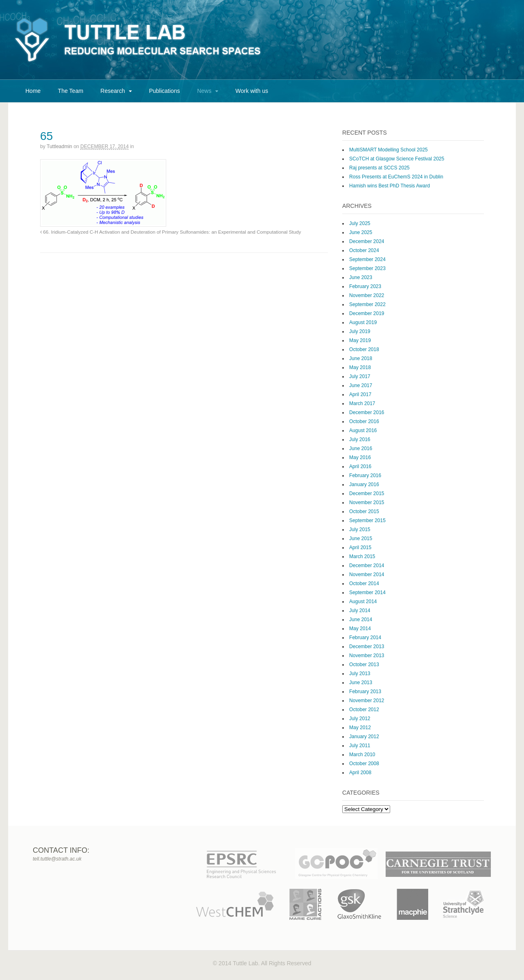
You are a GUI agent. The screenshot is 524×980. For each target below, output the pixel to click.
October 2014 (364, 583)
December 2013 (367, 647)
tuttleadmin (59, 146)
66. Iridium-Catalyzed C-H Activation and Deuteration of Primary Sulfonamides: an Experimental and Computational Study (171, 232)
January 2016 (364, 484)
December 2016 (367, 412)
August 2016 (363, 430)
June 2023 (361, 277)
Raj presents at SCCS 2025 (379, 168)
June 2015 (361, 538)
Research (113, 91)
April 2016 (360, 466)
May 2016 (360, 457)
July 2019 (360, 331)
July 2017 (360, 376)
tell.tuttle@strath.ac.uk (57, 859)
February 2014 (365, 638)
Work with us (252, 91)
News (204, 91)
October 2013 (364, 665)
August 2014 (363, 602)
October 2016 (364, 421)
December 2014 (367, 565)
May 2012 (360, 728)
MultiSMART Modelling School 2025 (388, 150)
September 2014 (367, 593)
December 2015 (367, 493)
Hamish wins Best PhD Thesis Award (390, 186)
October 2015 (364, 511)
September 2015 (367, 520)
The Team (70, 91)
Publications (165, 91)
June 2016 (361, 448)
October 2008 (364, 764)
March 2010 (362, 755)
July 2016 (360, 439)
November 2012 (367, 701)
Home (33, 91)
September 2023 (367, 268)
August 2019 (363, 322)
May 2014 (360, 629)
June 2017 (361, 385)
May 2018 (360, 367)
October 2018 (364, 349)
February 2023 (365, 286)
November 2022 (367, 295)
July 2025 (360, 223)
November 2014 (367, 574)
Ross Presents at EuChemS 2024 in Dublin (396, 177)
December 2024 (367, 241)
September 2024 (367, 259)
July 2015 (360, 529)
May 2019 (360, 340)
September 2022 (367, 304)
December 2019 (367, 313)
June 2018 (361, 358)
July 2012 (360, 719)
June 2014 (361, 620)
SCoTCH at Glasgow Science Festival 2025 (397, 159)
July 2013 (360, 674)
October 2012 (364, 710)
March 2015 (362, 556)
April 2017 (360, 394)
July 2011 (360, 746)
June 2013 (361, 683)
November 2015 (367, 502)
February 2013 (365, 692)
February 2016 (365, 475)
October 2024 (364, 250)
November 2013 (367, 656)
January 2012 (364, 737)
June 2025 (361, 232)
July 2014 (360, 611)
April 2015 (360, 547)
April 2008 (360, 773)
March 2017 (362, 403)
